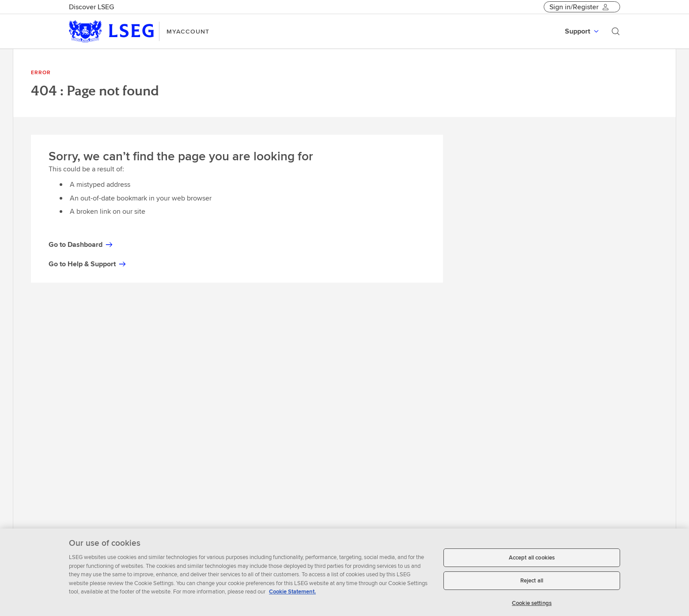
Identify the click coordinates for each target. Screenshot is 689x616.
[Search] (616, 31)
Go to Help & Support (88, 264)
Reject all (532, 583)
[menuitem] (583, 31)
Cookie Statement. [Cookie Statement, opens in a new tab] (292, 595)
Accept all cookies (532, 561)
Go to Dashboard (81, 244)
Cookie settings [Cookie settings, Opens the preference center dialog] (532, 606)
